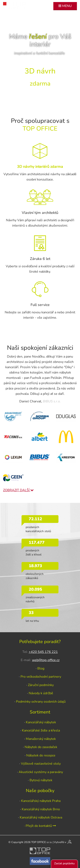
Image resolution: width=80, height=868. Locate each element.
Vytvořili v (63, 842)
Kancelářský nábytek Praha (41, 801)
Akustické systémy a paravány (41, 772)
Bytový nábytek (41, 780)
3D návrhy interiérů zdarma (40, 167)
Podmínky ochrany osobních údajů (41, 702)
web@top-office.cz (46, 660)
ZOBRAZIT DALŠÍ (18, 490)
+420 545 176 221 (43, 652)
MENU (65, 6)
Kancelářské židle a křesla (41, 730)
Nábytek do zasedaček (41, 747)
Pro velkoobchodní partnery (41, 677)
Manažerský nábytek (41, 739)
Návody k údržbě (41, 693)
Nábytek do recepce (41, 755)
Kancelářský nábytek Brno (41, 809)
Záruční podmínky (41, 685)
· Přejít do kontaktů (40, 826)
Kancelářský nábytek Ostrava (41, 817)
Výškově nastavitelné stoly (41, 764)
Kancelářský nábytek (41, 722)
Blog (41, 668)
